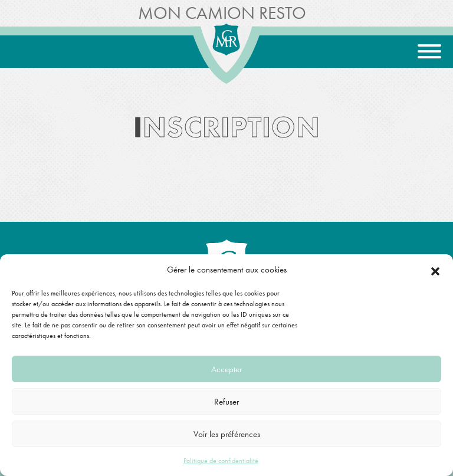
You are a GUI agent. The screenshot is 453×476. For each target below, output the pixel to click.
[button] (435, 270)
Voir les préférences (227, 434)
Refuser (226, 402)
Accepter (226, 369)
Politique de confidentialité (221, 461)
